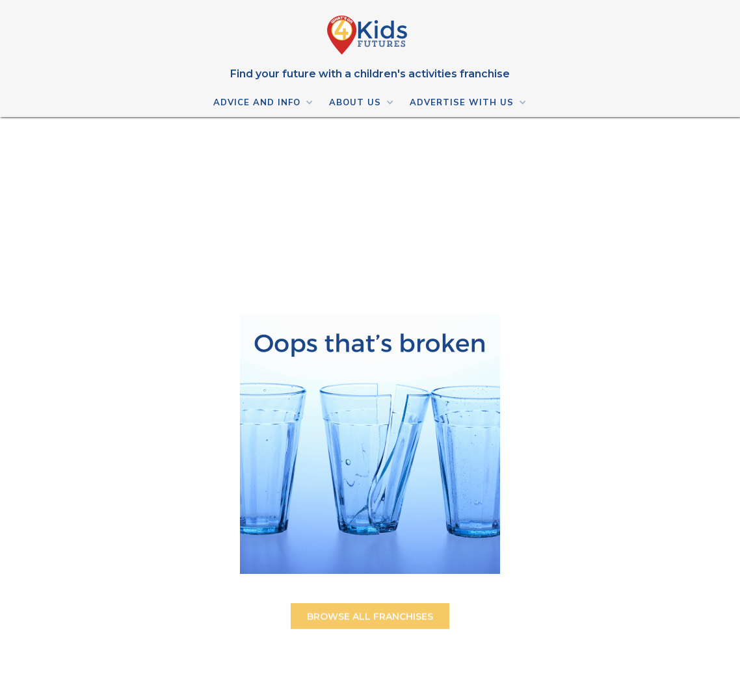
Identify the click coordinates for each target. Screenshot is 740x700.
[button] (263, 102)
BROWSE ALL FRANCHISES (370, 620)
